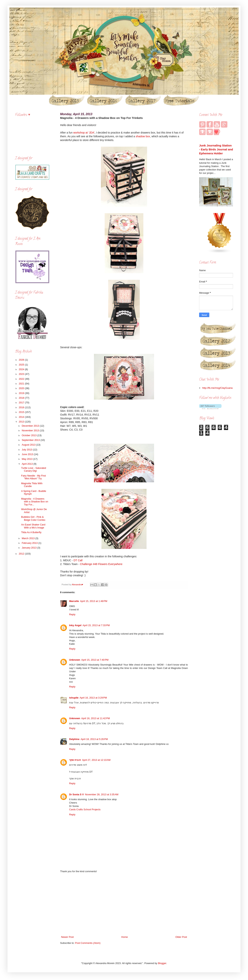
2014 (22, 417)
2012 (22, 554)
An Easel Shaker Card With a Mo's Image (33, 526)
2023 (22, 374)
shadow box (143, 136)
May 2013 (28, 459)
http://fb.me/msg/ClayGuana (217, 388)
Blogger (162, 963)
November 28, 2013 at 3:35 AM (102, 794)
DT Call (78, 560)
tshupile (74, 698)
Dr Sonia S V (76, 794)
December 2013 (31, 426)
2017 (22, 403)
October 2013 (29, 435)
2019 (22, 393)
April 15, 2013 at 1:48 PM (94, 601)
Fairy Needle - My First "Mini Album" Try (33, 477)
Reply (72, 614)
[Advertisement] (124, 904)
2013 (22, 422)
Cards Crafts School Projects (85, 809)
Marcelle (74, 601)
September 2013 (31, 440)
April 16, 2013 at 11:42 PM (96, 718)
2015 (22, 412)
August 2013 (29, 445)
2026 (22, 360)
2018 (22, 398)
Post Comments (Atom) (88, 943)
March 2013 (29, 538)
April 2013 (28, 464)
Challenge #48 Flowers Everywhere (101, 564)
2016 (22, 407)
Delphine (74, 739)
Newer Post (67, 937)
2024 (22, 369)
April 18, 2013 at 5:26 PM (94, 739)
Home (125, 937)
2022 (22, 379)
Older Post (181, 937)
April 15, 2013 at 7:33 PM (96, 625)
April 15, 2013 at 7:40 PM (95, 660)
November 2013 (31, 430)
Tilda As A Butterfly (31, 532)
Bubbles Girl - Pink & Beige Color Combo (33, 518)
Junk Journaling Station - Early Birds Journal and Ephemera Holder (216, 149)
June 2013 (28, 454)
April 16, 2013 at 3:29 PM (93, 698)
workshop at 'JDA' (84, 133)
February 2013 (30, 543)
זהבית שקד (75, 760)
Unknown (75, 660)
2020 (22, 388)
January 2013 (29, 548)
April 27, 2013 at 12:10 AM (96, 760)
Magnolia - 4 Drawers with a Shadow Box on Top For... (35, 502)
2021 (22, 384)
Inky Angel (75, 625)
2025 (22, 365)
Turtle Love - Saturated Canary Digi (33, 469)
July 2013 (27, 450)
